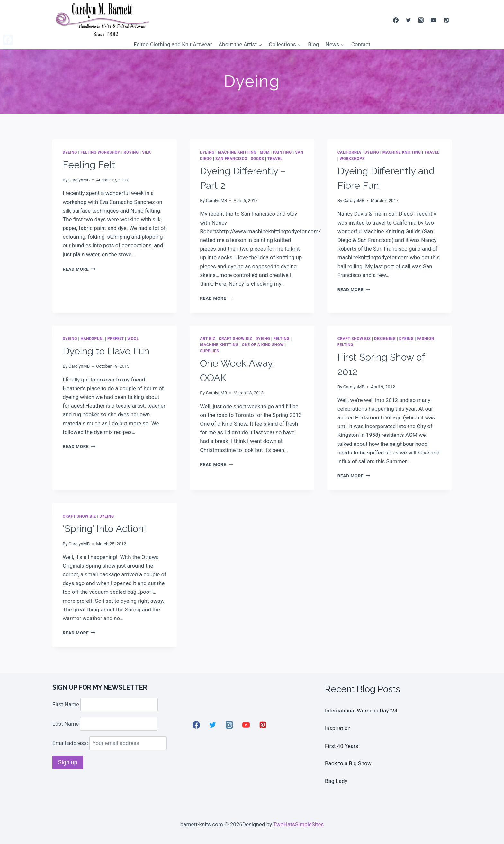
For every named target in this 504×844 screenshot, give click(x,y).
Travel (275, 159)
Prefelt (116, 339)
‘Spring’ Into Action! (104, 529)
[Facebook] (396, 20)
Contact (361, 44)
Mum (265, 152)
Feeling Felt (89, 165)
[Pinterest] (446, 20)
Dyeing (70, 152)
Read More (79, 269)
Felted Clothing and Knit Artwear (173, 44)
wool (133, 339)
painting (282, 152)
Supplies (209, 351)
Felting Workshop (101, 152)
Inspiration (338, 728)
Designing (385, 339)
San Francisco (231, 159)
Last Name (66, 724)
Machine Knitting (237, 152)
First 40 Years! (342, 746)
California (349, 152)
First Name (66, 704)
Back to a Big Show (348, 763)
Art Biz (208, 339)
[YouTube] (434, 20)
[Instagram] (421, 20)
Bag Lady (336, 781)
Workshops (352, 159)
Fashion (426, 339)
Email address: (110, 743)
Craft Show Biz (236, 339)
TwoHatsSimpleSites (298, 824)
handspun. (92, 339)
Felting (282, 339)
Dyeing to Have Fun (106, 351)
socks (257, 159)
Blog (313, 44)
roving (131, 152)
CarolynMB (79, 180)
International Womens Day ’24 (361, 711)
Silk (146, 152)
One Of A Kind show (263, 345)
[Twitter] (409, 20)
